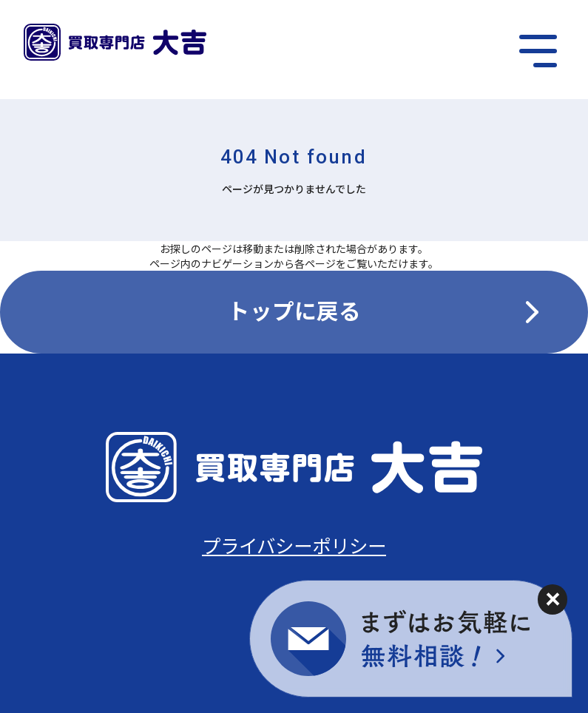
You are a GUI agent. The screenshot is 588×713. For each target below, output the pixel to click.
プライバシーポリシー (294, 545)
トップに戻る (294, 310)
